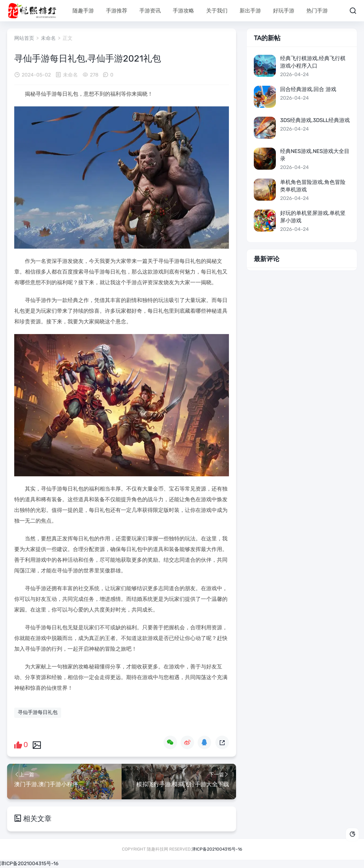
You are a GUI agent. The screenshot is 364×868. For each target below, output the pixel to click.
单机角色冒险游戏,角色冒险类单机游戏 (313, 186)
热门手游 (317, 11)
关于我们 (217, 11)
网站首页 (24, 38)
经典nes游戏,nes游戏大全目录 (315, 155)
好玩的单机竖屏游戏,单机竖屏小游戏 (313, 217)
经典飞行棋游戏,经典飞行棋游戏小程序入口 (313, 62)
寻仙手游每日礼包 (38, 712)
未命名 (48, 38)
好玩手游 (284, 11)
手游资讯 (150, 11)
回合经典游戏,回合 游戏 (308, 89)
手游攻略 (183, 11)
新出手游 (250, 11)
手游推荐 (117, 11)
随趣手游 (83, 11)
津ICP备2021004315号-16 (217, 849)
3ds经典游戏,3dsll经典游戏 (315, 120)
